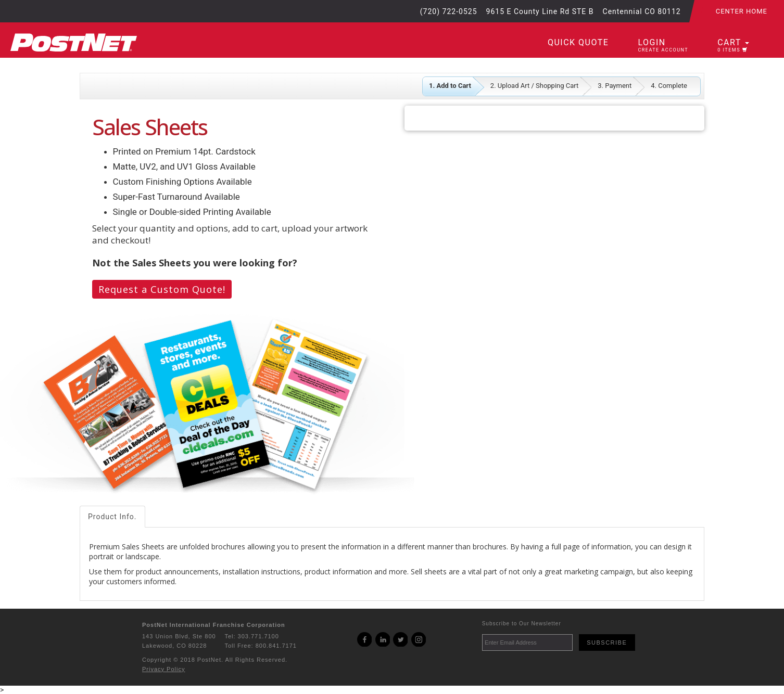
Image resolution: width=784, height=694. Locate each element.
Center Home (742, 11)
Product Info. (112, 517)
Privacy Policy (163, 669)
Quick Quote (578, 42)
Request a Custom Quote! (162, 289)
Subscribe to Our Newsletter (522, 624)
